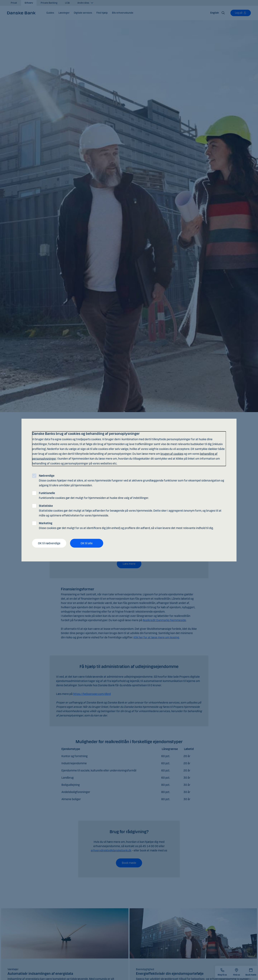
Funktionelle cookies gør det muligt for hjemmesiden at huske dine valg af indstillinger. (94, 495)
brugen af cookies (172, 454)
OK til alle (87, 543)
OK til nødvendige (49, 543)
